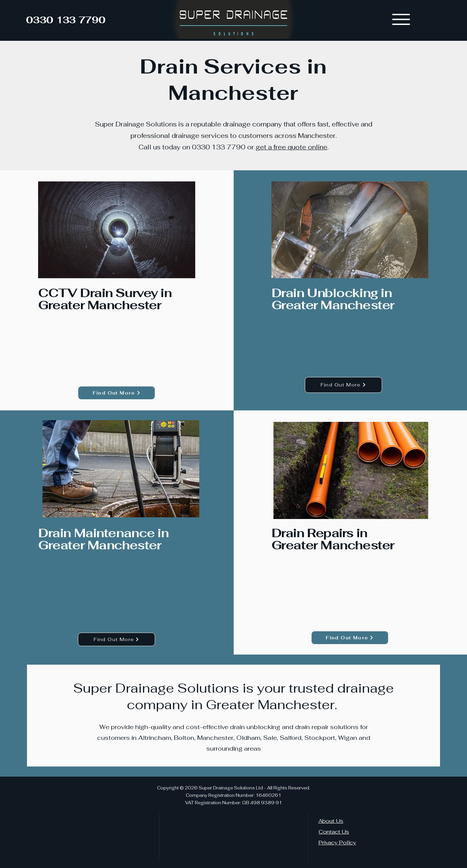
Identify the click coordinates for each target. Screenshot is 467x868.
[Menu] (401, 19)
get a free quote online (291, 147)
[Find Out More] (116, 393)
